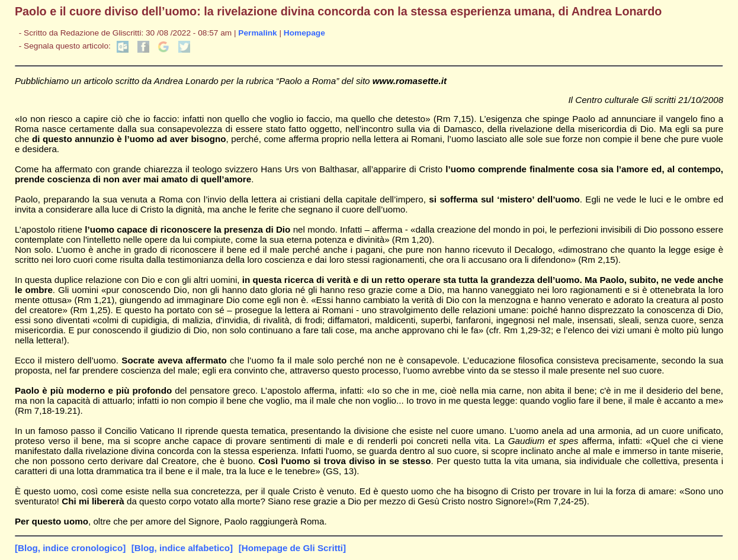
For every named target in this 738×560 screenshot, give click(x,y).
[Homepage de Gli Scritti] (292, 548)
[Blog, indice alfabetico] (182, 548)
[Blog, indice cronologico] (70, 548)
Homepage (304, 33)
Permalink (257, 33)
